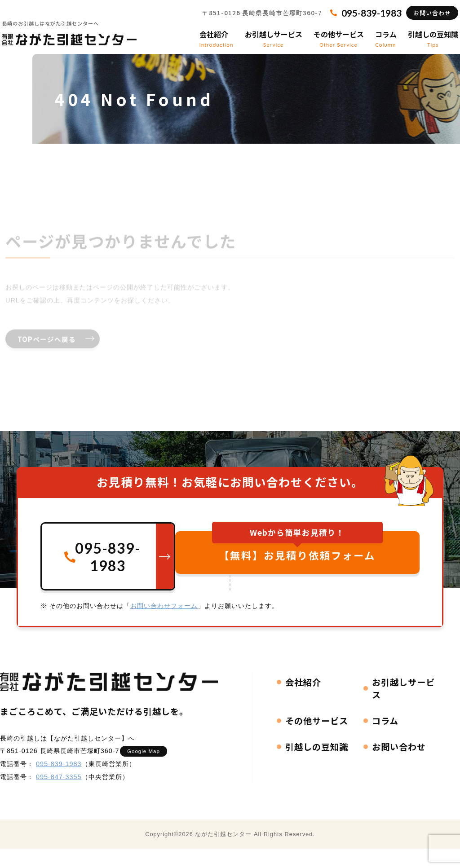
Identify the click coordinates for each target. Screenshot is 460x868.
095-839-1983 (59, 781)
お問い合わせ (420, 20)
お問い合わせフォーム (164, 623)
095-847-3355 (59, 794)
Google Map (148, 768)
